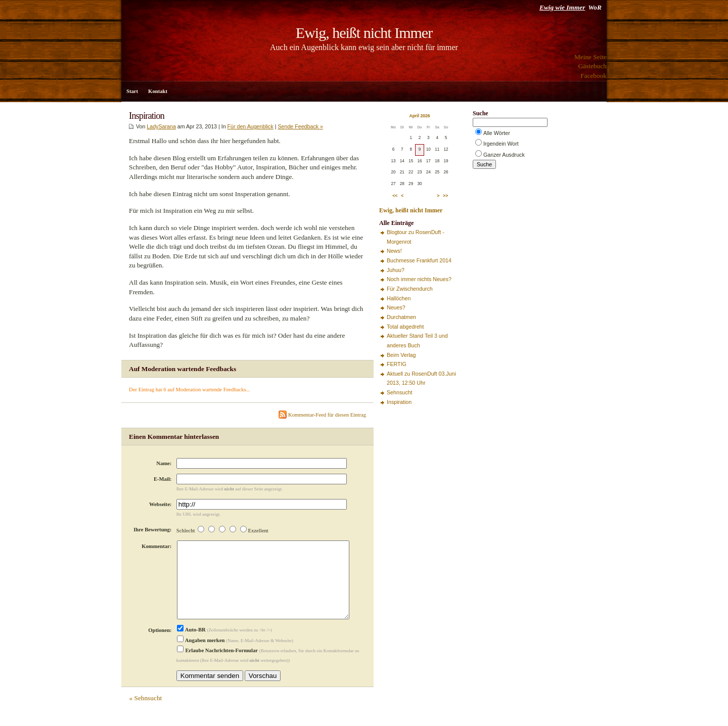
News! (394, 251)
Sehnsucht (399, 392)
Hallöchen (399, 298)
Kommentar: (156, 546)
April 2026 (419, 116)
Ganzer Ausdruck (504, 155)
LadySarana (161, 126)
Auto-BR (191, 646)
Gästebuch (593, 66)
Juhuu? (396, 270)
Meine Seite (590, 57)
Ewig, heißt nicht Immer (364, 33)
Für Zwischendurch (410, 289)
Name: (164, 463)
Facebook (594, 76)
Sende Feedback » (300, 126)
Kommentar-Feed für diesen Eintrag (322, 415)
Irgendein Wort (501, 144)
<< (395, 196)
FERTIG (397, 364)
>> (445, 196)
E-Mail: (163, 479)
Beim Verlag (401, 355)
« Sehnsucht (145, 714)
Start (132, 91)
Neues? (396, 307)
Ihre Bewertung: (152, 530)
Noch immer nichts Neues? (419, 279)
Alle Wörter (497, 133)
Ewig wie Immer (562, 7)
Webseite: (160, 504)
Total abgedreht (405, 327)
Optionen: (160, 646)
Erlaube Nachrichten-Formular (217, 667)
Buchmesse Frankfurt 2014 (419, 260)
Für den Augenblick (251, 126)
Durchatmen (401, 317)
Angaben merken (201, 656)
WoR (595, 7)
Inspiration (399, 402)
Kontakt (158, 91)
